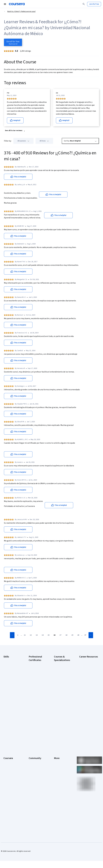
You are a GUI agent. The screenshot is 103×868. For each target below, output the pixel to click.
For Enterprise (9, 776)
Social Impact (8, 791)
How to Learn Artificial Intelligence (87, 707)
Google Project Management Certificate (38, 687)
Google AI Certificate (36, 663)
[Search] (84, 4)
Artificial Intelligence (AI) (12, 663)
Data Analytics (9, 671)
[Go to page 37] (85, 635)
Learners (32, 738)
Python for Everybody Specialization (62, 717)
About (6, 738)
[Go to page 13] (37, 635)
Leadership (8, 745)
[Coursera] (17, 4)
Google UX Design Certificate (35, 693)
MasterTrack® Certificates (9, 767)
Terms (56, 745)
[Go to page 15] (49, 635)
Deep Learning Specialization (59, 687)
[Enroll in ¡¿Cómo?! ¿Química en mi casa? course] (13, 42)
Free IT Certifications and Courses (87, 694)
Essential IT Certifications (84, 688)
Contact (57, 760)
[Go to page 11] (25, 635)
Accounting (8, 660)
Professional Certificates (8, 761)
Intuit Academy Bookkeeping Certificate (34, 719)
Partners (32, 741)
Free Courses (8, 795)
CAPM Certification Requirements (86, 665)
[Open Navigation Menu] (5, 4)
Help (56, 753)
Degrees (7, 772)
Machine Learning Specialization (60, 705)
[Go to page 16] (54, 635)
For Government (10, 780)
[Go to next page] (91, 635)
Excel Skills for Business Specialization (63, 693)
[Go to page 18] (66, 635)
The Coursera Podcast (37, 753)
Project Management (11, 686)
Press (56, 738)
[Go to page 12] (31, 635)
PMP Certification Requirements (86, 713)
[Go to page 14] (43, 635)
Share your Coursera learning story (11, 799)
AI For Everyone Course (63, 675)
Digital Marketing (10, 674)
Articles (57, 764)
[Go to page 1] (18, 635)
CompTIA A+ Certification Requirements (84, 672)
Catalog (6, 753)
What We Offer (9, 741)
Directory (57, 767)
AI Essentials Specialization (59, 664)
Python (6, 689)
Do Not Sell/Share (60, 781)
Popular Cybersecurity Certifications (88, 719)
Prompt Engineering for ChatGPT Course (63, 711)
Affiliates (57, 771)
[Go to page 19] (72, 635)
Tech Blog (32, 756)
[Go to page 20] (78, 635)
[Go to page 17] (60, 635)
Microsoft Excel (9, 682)
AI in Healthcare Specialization (60, 680)
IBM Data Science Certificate (35, 711)
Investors (58, 741)
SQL (5, 693)
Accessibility (59, 756)
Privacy (57, 749)
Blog (30, 749)
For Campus (8, 783)
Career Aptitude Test (87, 660)
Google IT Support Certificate (36, 680)
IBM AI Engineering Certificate (35, 699)
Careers (6, 749)
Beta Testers (34, 745)
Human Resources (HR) (12, 678)
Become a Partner (10, 787)
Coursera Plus (9, 756)
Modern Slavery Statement (60, 776)
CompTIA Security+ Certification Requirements (86, 681)
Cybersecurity (9, 667)
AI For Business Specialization (60, 671)
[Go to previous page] (12, 635)
